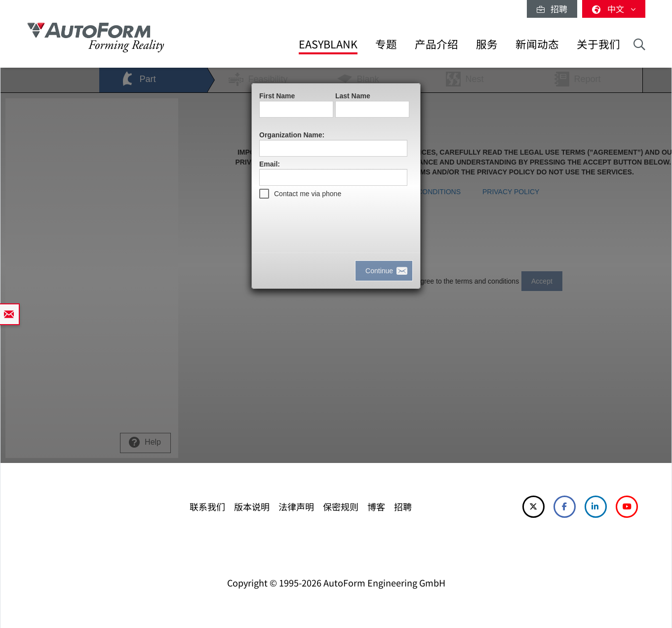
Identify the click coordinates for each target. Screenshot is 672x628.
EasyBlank (328, 44)
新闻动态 (537, 44)
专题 (386, 44)
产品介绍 (436, 44)
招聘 (552, 9)
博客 (376, 506)
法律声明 (296, 506)
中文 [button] (614, 9)
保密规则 (341, 506)
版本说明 (252, 506)
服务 (487, 44)
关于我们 (598, 44)
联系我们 (207, 506)
